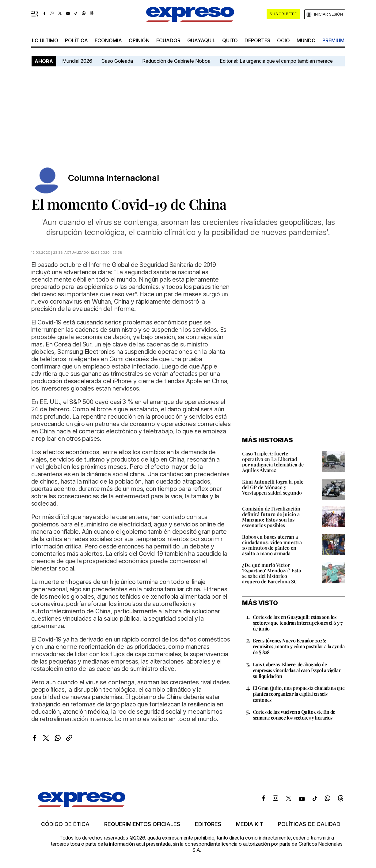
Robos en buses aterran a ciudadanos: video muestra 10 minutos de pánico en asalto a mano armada (272, 545)
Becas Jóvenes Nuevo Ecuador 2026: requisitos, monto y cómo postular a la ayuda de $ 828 (299, 646)
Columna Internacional (114, 178)
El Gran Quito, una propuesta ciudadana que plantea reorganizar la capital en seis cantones (299, 694)
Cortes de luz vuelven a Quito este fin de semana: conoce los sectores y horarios (294, 715)
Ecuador (168, 40)
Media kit (250, 824)
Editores (208, 824)
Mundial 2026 (77, 61)
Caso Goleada (117, 61)
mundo (306, 40)
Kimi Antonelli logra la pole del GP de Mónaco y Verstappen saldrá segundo (273, 487)
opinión (139, 40)
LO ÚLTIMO (45, 40)
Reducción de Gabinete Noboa (176, 61)
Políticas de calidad (309, 824)
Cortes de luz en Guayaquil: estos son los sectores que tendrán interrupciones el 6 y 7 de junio (298, 623)
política (76, 40)
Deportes (257, 40)
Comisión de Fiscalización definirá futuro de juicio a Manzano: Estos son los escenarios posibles (271, 517)
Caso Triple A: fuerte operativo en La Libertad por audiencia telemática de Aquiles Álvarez (273, 462)
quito (230, 40)
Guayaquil (201, 40)
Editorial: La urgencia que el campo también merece (276, 61)
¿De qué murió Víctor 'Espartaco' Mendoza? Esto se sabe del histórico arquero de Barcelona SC (272, 573)
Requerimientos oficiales (142, 824)
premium (333, 40)
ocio (283, 40)
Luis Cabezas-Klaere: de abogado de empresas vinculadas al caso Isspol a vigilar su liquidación (297, 670)
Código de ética (65, 824)
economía (108, 40)
